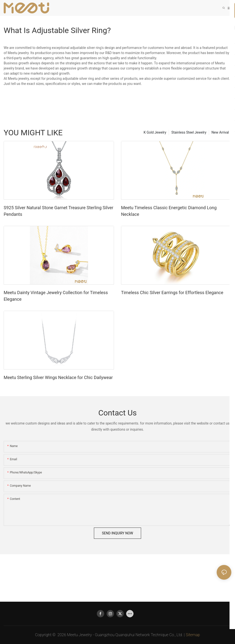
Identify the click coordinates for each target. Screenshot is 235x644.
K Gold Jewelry (155, 132)
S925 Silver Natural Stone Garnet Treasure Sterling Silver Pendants (58, 211)
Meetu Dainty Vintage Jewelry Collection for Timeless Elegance (56, 296)
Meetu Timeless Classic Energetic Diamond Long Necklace (169, 211)
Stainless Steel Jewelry (189, 132)
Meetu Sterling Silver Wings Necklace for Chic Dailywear (58, 377)
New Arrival (220, 132)
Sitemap (193, 635)
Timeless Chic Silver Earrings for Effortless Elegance (172, 293)
